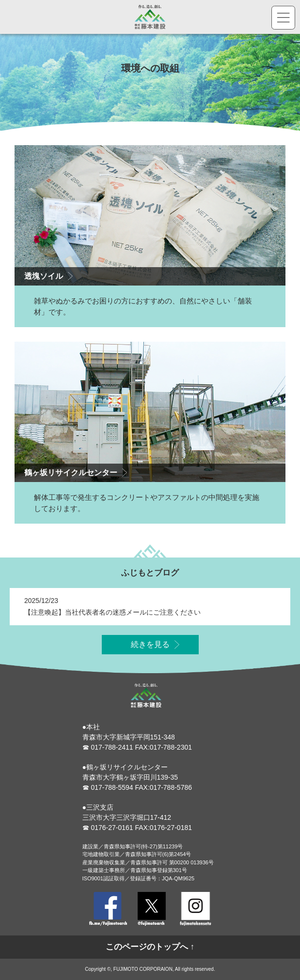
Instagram (196, 909)
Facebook (108, 909)
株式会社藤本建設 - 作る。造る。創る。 (150, 17)
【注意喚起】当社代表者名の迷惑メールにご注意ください (112, 615)
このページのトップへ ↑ (150, 947)
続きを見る (150, 647)
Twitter (152, 909)
